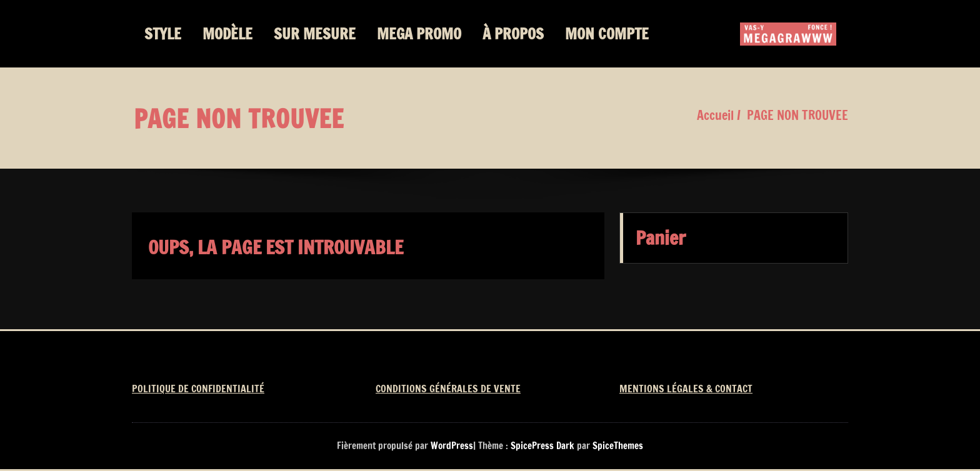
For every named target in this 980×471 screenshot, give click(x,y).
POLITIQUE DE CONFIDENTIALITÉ (198, 389)
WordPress (452, 446)
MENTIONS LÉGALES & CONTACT (686, 389)
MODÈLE (227, 34)
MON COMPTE (607, 34)
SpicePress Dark (542, 446)
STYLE (163, 34)
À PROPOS (513, 34)
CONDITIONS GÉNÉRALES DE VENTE (448, 389)
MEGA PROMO (419, 34)
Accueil (715, 115)
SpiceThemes (617, 446)
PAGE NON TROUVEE (797, 115)
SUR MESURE (315, 34)
